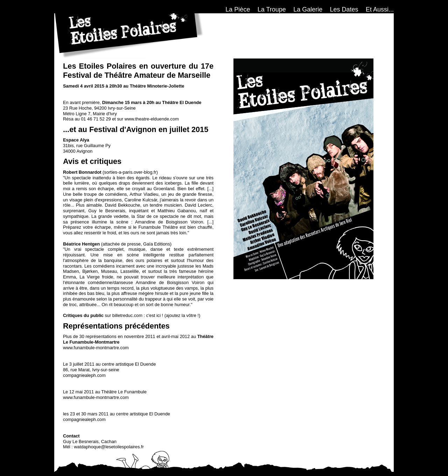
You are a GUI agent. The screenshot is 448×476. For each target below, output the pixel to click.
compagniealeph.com (84, 375)
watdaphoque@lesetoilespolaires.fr (109, 447)
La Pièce (238, 9)
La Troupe (272, 9)
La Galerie (308, 9)
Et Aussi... (380, 9)
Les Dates (344, 9)
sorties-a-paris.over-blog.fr (130, 172)
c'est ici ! (155, 315)
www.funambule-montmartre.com (96, 348)
